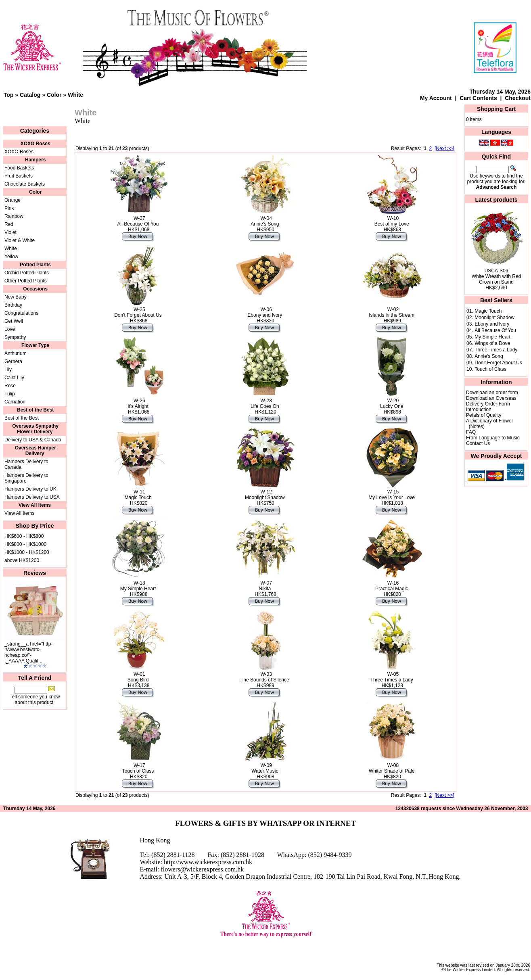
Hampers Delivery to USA (32, 497)
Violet (10, 232)
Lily (8, 370)
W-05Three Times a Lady (392, 677)
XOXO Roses (19, 152)
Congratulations (21, 313)
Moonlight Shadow (494, 318)
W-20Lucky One (392, 403)
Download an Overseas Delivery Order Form (491, 401)
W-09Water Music (265, 768)
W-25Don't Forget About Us (138, 312)
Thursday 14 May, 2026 (500, 92)
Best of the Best (22, 418)
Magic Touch (488, 311)
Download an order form (492, 393)
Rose (10, 386)
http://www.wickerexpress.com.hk (208, 862)
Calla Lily (14, 378)
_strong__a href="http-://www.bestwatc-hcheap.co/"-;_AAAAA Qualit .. (28, 652)
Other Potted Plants (26, 281)
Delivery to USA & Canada (33, 440)
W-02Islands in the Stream (392, 312)
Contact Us (478, 443)
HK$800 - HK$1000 (25, 544)
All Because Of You (495, 330)
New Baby (16, 297)
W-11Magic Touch (138, 495)
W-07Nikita (265, 586)
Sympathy (15, 337)
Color (54, 95)
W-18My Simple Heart (138, 586)
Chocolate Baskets (25, 184)
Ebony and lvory (492, 324)
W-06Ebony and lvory (265, 312)
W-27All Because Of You (138, 221)
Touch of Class (490, 369)
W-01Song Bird (138, 677)
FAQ (471, 432)
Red (9, 224)
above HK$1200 (22, 560)
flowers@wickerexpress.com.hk (202, 869)
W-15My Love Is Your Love (392, 495)
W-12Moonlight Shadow (265, 495)
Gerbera (13, 361)
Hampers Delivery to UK (30, 489)
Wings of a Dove (492, 343)
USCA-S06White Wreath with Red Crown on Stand (497, 276)
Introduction (479, 410)
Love (10, 329)
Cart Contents (478, 98)
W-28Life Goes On (265, 403)
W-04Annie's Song (265, 221)
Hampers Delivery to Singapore (26, 478)
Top (9, 95)
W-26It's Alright (138, 403)
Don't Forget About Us (498, 363)
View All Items (19, 513)
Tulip (10, 394)
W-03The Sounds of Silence (265, 677)
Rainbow (14, 216)
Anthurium (16, 353)
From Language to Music (493, 438)
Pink (9, 208)
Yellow (11, 257)
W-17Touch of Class (138, 768)
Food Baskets (19, 168)
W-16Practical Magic (392, 586)
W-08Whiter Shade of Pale (392, 768)
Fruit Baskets (19, 176)
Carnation (15, 402)
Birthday (13, 305)
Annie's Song (489, 356)
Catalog (30, 95)
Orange (13, 200)
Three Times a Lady (496, 350)
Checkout (518, 98)
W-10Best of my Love (392, 221)
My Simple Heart (492, 337)
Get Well (14, 321)
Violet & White (20, 240)
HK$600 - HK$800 (24, 536)
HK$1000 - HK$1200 (27, 552)
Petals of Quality (484, 415)
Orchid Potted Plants (27, 273)
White (75, 95)
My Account (436, 98)
